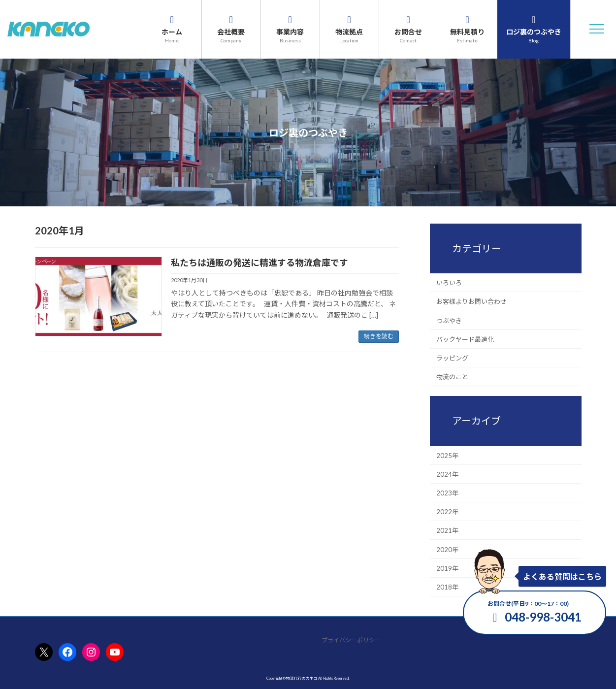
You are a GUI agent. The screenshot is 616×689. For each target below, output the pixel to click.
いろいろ (449, 283)
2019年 (447, 568)
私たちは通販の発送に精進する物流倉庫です (259, 262)
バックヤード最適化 (465, 339)
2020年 (447, 549)
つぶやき (449, 320)
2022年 (447, 512)
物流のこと (452, 377)
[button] (597, 29)
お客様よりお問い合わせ (471, 301)
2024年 (447, 474)
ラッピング (452, 358)
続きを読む (379, 336)
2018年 (447, 587)
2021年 (447, 530)
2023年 (447, 493)
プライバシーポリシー (351, 640)
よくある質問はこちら (562, 576)
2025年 (447, 455)
